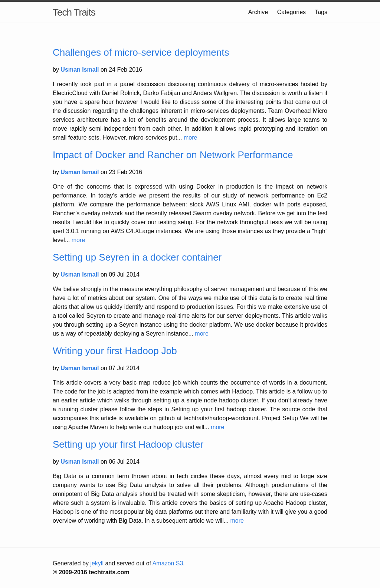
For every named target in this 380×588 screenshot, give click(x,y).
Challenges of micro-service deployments (141, 52)
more (190, 138)
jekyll (97, 563)
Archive (258, 12)
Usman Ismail (81, 70)
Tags (321, 12)
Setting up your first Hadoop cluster (128, 444)
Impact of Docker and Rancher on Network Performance (173, 155)
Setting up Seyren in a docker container (137, 257)
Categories (291, 12)
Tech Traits (74, 12)
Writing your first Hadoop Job (115, 351)
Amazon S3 (168, 563)
